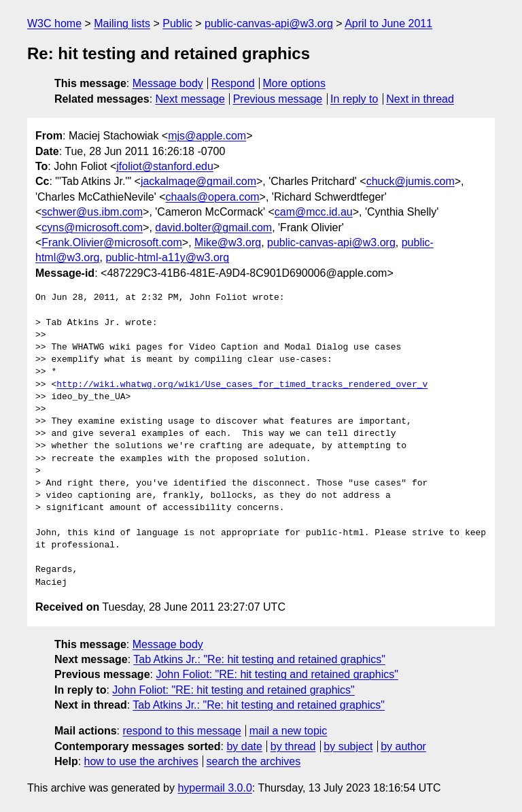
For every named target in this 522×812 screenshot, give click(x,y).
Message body (168, 83)
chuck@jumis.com (411, 181)
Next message (190, 99)
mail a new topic (289, 731)
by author (403, 746)
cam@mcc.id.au (314, 212)
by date (244, 746)
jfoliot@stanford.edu (165, 166)
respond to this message (181, 731)
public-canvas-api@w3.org (269, 23)
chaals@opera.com (213, 197)
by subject (348, 746)
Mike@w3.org (228, 242)
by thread (293, 746)
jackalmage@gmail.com (198, 181)
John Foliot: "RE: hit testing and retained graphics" (277, 674)
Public (177, 23)
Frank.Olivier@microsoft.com (112, 242)
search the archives (254, 761)
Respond (233, 83)
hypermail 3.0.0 (214, 788)
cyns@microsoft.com (92, 227)
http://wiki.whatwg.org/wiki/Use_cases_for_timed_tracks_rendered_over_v (242, 385)
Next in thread (420, 99)
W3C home (54, 23)
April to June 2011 (388, 23)
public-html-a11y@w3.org (167, 257)
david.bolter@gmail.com (213, 227)
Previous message (278, 99)
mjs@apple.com (207, 136)
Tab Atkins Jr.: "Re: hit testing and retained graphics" (259, 659)
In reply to (354, 99)
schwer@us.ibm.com (92, 212)
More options (295, 83)
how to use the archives (141, 761)
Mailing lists (122, 23)
